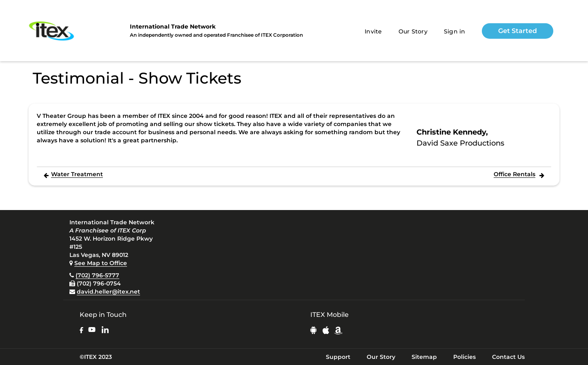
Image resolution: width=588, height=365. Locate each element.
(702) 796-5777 (97, 275)
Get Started (518, 31)
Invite (373, 31)
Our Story (413, 31)
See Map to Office (101, 263)
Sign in (455, 31)
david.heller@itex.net (108, 292)
